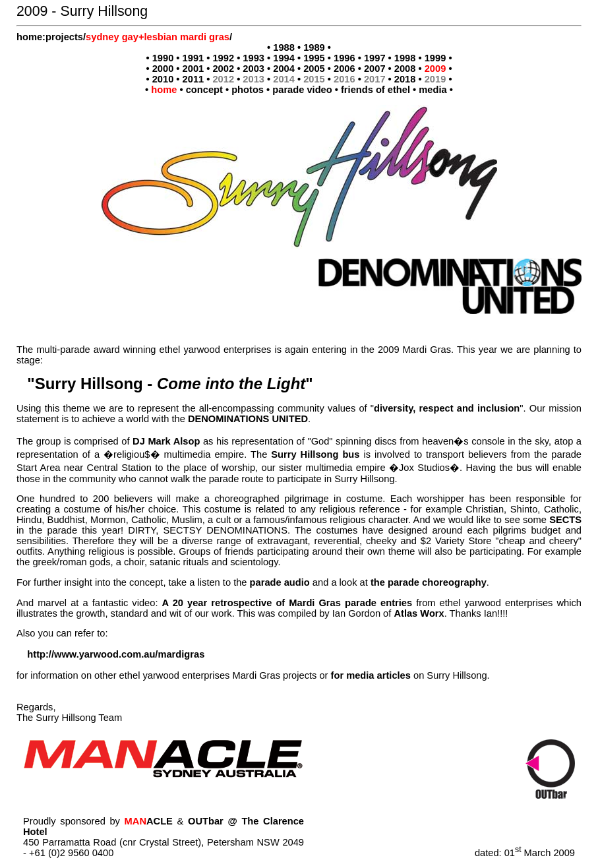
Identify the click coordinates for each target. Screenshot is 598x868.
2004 (284, 69)
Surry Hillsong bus (315, 454)
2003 (254, 69)
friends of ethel (375, 90)
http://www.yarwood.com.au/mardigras (116, 654)
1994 (284, 58)
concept (204, 90)
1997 (375, 58)
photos (248, 90)
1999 (435, 58)
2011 (194, 79)
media (433, 90)
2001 (194, 69)
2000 (163, 69)
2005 (314, 69)
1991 (194, 58)
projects (64, 37)
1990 (163, 58)
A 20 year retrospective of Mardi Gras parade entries (287, 603)
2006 (344, 69)
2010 (163, 79)
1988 (284, 47)
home (29, 37)
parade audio (280, 582)
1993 (254, 58)
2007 (375, 69)
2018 (405, 79)
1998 (405, 58)
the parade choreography (429, 582)
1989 (314, 47)
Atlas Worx (419, 613)
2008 (405, 69)
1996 (344, 58)
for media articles (371, 675)
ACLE (149, 821)
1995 (314, 58)
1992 (223, 58)
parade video (302, 90)
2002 (223, 69)
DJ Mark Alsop (166, 441)
